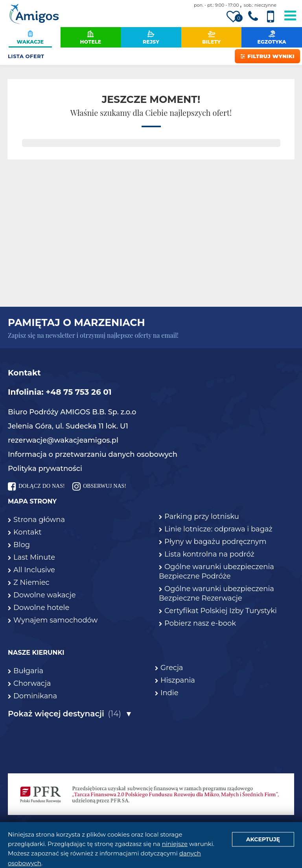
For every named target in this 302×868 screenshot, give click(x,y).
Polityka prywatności (45, 469)
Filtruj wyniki (267, 56)
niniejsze (175, 844)
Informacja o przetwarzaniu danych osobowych (93, 454)
